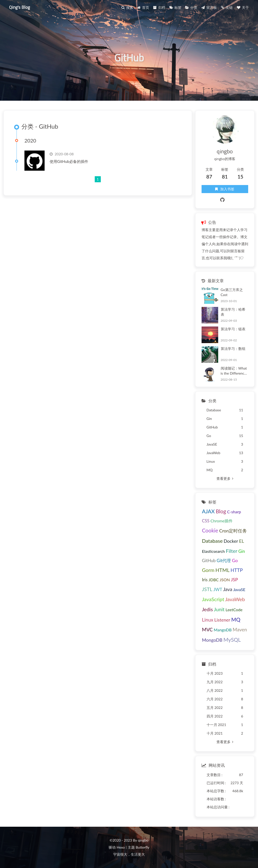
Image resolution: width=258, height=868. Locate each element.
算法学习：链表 (233, 329)
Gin (242, 551)
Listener (222, 620)
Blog (221, 511)
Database (212, 541)
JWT (218, 589)
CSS (206, 521)
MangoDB (223, 630)
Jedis (207, 609)
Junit (219, 609)
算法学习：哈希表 (233, 312)
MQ (236, 619)
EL (242, 541)
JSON (225, 580)
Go (235, 560)
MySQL (232, 640)
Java (228, 589)
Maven (240, 629)
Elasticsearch (214, 551)
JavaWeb (235, 599)
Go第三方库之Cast (232, 292)
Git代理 (224, 560)
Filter (232, 551)
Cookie (210, 530)
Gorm (208, 570)
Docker (231, 541)
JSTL (207, 589)
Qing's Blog (20, 7)
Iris (205, 580)
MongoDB (212, 640)
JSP (234, 580)
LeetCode (234, 610)
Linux (208, 620)
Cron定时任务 (233, 531)
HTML (222, 570)
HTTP (237, 570)
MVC (207, 629)
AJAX (208, 511)
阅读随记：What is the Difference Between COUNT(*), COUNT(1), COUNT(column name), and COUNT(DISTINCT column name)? (234, 371)
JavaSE (239, 589)
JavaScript (213, 599)
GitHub (209, 560)
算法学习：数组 (233, 349)
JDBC (214, 580)
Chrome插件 (221, 521)
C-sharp (234, 512)
